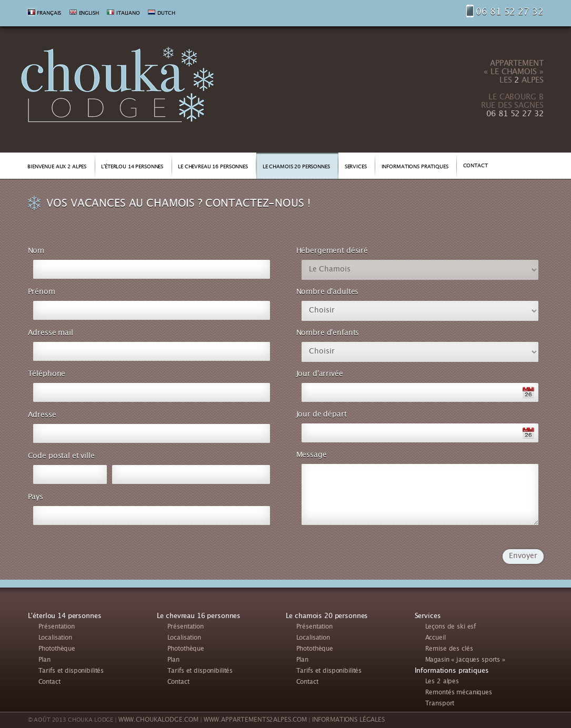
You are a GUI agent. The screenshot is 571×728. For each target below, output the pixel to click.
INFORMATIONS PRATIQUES (415, 167)
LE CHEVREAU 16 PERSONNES (213, 167)
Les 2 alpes (442, 682)
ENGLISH (89, 14)
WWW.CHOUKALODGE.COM (158, 720)
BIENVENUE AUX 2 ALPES (57, 167)
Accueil (435, 638)
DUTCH (166, 14)
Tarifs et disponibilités (71, 671)
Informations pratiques (452, 671)
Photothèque (57, 649)
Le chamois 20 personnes (327, 616)
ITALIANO (128, 14)
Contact (49, 682)
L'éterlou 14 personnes (65, 616)
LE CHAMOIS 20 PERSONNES (296, 167)
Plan (44, 660)
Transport (440, 704)
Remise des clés (449, 649)
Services (428, 616)
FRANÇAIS (49, 14)
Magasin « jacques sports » (465, 660)
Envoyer (523, 557)
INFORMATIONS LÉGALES (348, 720)
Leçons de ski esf (451, 627)
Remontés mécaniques (459, 693)
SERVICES (356, 167)
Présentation (57, 627)
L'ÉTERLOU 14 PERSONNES (132, 167)
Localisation (55, 638)
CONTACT (475, 166)
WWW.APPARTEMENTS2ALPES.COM (255, 720)
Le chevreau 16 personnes (199, 616)
